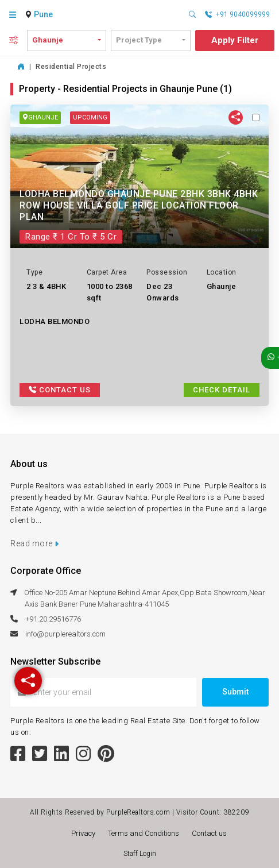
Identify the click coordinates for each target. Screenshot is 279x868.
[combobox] (45, 15)
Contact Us (60, 390)
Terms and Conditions (145, 833)
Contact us (209, 833)
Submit (235, 692)
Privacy (85, 833)
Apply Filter (235, 40)
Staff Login (140, 854)
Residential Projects (71, 67)
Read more (35, 543)
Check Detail (222, 390)
